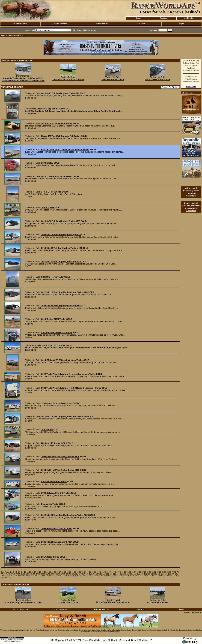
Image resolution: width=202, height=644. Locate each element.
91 (47, 574)
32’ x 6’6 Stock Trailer (68, 602)
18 (45, 572)
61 (153, 572)
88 (39, 574)
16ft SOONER (48, 207)
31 (77, 572)
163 (109, 576)
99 (67, 574)
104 (83, 574)
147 (54, 576)
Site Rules (141, 24)
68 (168, 572)
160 (98, 576)
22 (55, 572)
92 (49, 574)
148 (57, 576)
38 (95, 572)
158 (92, 576)
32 (80, 572)
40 (100, 572)
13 (33, 572)
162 (105, 576)
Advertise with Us (101, 24)
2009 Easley (47, 163)
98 (64, 574)
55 (138, 572)
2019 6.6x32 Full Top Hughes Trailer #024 (62, 248)
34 (85, 572)
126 (159, 574)
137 (19, 576)
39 (98, 572)
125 (156, 574)
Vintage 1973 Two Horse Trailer (57, 333)
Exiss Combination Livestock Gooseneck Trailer (65, 149)
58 (145, 572)
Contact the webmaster (193, 612)
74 (4, 574)
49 (123, 572)
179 (164, 576)
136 (16, 576)
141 (33, 576)
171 (136, 576)
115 (121, 574)
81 (22, 574)
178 (160, 576)
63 (158, 572)
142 (37, 576)
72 (178, 572)
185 (6, 578)
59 (148, 572)
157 (88, 576)
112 (111, 574)
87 (37, 574)
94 (54, 574)
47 (118, 572)
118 (132, 574)
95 (57, 574)
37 (93, 572)
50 (125, 572)
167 (122, 576)
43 (108, 572)
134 (9, 576)
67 (165, 572)
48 (120, 572)
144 (43, 576)
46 (115, 572)
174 (147, 576)
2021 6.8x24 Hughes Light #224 (57, 542)
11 (27, 572)
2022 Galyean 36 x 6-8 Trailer (56, 493)
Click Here (191, 87)
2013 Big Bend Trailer (53, 109)
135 (12, 576)
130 (173, 574)
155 (81, 576)
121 (142, 574)
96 (59, 574)
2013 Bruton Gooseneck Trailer (57, 123)
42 (105, 572)
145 (47, 576)
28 (70, 572)
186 (9, 578)
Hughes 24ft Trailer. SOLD (54, 443)
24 (60, 572)
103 (80, 574)
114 (118, 574)
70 (173, 572)
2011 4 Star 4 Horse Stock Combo (113, 602)
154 (78, 576)
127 (163, 574)
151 (68, 576)
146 (50, 576)
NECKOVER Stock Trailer (157, 80)
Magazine (164, 18)
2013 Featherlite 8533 (157, 602)
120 (139, 574)
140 (30, 576)
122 (145, 574)
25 (62, 572)
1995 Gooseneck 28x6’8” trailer (57, 528)
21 (53, 572)
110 (104, 574)
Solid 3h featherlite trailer (54, 482)
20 (50, 572)
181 (171, 576)
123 (149, 574)
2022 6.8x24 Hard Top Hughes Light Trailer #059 (65, 515)
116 (125, 574)
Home (138, 18)
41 (103, 572)
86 (34, 574)
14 (35, 572)
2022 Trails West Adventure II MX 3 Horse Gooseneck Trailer (71, 388)
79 (17, 574)
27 (68, 572)
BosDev (6, 641)
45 (113, 572)
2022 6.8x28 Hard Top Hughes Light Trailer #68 (64, 292)
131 (176, 574)
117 (128, 574)
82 (24, 574)
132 (2, 576)
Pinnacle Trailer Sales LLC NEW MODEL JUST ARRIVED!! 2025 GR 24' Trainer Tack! (23, 79)
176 (153, 576)
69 (170, 572)
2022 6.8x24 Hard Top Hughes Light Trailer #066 (65, 416)
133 (6, 576)
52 (130, 572)
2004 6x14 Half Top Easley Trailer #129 (60, 457)
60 (150, 572)
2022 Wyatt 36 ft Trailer (54, 345)
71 (175, 572)
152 (71, 576)
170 (133, 576)
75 (7, 574)
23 (58, 572)
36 (90, 572)
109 (101, 574)
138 (23, 576)
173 (143, 576)
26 (65, 572)
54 (135, 572)
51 (128, 572)
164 (112, 576)
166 (119, 576)
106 (90, 574)
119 (135, 574)
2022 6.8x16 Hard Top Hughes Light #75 (61, 235)
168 (126, 576)
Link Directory (189, 18)
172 (140, 576)
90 (44, 574)
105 (87, 574)
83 (27, 574)
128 (166, 574)
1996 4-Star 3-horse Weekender (57, 403)
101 (73, 574)
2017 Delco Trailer (50, 557)
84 (29, 574)
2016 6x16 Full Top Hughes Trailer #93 (60, 93)
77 (12, 574)
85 (32, 574)
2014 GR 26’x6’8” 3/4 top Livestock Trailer (62, 360)
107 (94, 574)
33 (83, 572)
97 (62, 574)
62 (155, 572)
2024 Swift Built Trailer (113, 80)
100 (70, 574)
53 (133, 572)
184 (2, 578)
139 (26, 576)
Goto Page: (5, 572)
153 (74, 576)
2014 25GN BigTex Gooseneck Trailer (23, 602)
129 (169, 574)
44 (110, 572)
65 (160, 572)
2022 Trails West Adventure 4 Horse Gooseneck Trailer (68, 374)
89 (42, 574)
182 (174, 576)
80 (19, 574)
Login (182, 24)
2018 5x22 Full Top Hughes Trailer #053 (61, 221)
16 (40, 572)
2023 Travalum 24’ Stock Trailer (57, 176)
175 (150, 576)
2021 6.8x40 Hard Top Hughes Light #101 (62, 261)
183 (178, 576)
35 (88, 572)
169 (129, 576)
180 (167, 576)
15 (38, 572)
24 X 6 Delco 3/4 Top (51, 192)
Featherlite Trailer (50, 504)
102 (77, 574)
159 (95, 576)
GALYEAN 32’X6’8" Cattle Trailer (68, 80)
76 (9, 574)
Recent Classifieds (20, 24)
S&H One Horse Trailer (52, 277)
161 (102, 576)
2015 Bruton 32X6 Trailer (53, 319)
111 (108, 574)
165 (116, 576)
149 (61, 576)
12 (30, 572)
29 (73, 572)
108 (97, 574)
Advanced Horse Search (87, 30)
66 (163, 572)
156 (85, 576)
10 (25, 572)
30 (75, 572)
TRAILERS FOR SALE (16, 36)
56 (140, 572)
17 (42, 572)
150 (64, 576)
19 (48, 572)
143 (40, 576)
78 (14, 574)
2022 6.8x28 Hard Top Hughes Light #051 (62, 306)
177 (157, 576)
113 (114, 574)
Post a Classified (61, 24)
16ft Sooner (47, 430)
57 (143, 572)
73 (2, 574)
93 (52, 574)
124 (152, 574)
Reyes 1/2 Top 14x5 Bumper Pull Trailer (61, 136)
